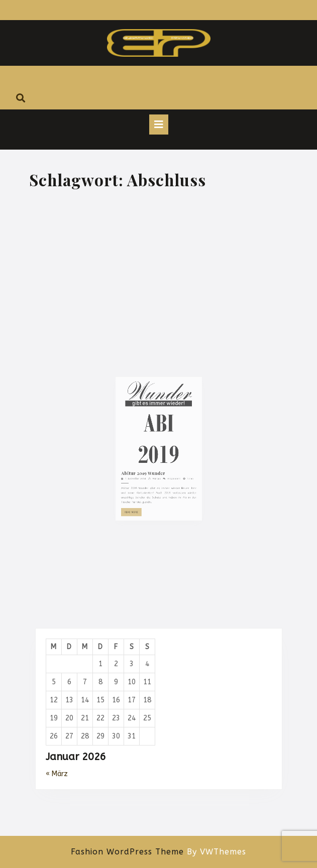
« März (57, 774)
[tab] (159, 125)
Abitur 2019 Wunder (146, 486)
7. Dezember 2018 (140, 491)
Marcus (156, 491)
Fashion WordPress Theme (127, 852)
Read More (138, 518)
